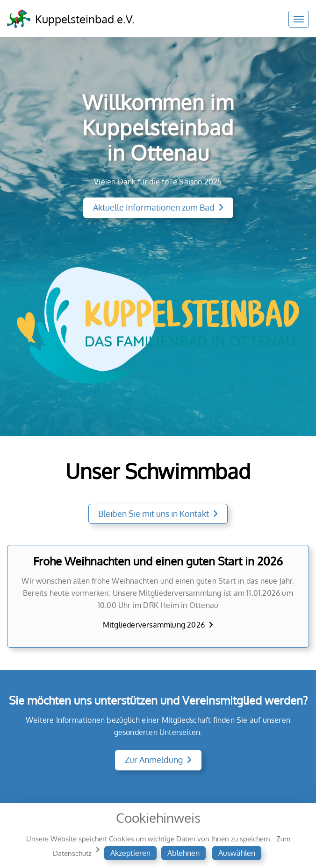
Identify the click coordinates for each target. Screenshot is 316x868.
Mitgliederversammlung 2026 (154, 625)
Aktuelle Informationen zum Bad (154, 207)
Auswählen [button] (237, 853)
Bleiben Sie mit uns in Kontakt (154, 514)
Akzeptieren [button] (130, 853)
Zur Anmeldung (154, 760)
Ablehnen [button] (183, 853)
